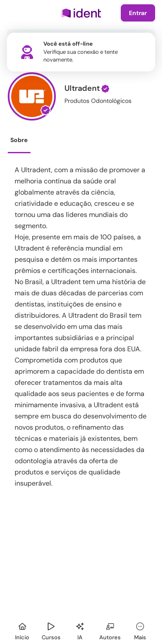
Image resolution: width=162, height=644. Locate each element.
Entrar (138, 13)
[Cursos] (51, 630)
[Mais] (140, 630)
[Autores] (110, 630)
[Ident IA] (80, 630)
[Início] (22, 630)
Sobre (19, 140)
